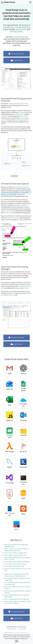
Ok (16, 641)
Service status (22, 629)
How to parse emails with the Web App (15, 564)
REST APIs (22, 116)
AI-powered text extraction (21, 187)
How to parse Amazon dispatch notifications (17, 562)
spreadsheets (8, 27)
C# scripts (4, 295)
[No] (31, 638)
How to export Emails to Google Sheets (16, 553)
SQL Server (26, 288)
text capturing (23, 112)
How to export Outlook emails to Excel (15, 555)
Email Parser (10, 2)
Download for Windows (17, 54)
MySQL (18, 288)
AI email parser (19, 37)
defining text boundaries (21, 205)
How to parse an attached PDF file (14, 566)
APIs (17, 27)
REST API (12, 295)
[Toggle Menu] (30, 2)
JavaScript (22, 118)
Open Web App (16, 60)
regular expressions (7, 211)
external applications (21, 120)
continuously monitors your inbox (18, 104)
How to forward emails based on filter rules (17, 599)
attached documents (13, 218)
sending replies (16, 31)
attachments (21, 29)
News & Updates (12, 629)
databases (26, 27)
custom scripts (8, 213)
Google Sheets (22, 286)
